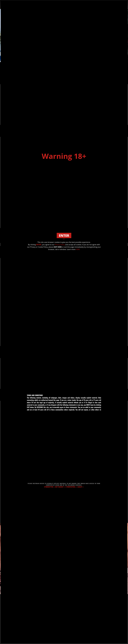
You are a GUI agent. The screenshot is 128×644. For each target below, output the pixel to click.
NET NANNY (59, 487)
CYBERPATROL (71, 487)
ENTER (39, 245)
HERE (78, 249)
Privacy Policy (60, 245)
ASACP (80, 487)
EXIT (64, 239)
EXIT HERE (58, 247)
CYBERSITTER (49, 487)
